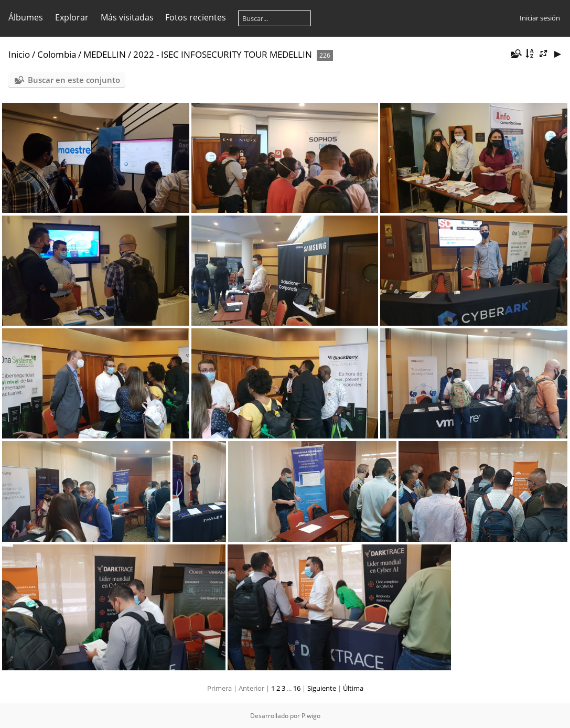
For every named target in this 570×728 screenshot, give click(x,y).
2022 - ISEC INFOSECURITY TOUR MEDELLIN (223, 54)
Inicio (19, 54)
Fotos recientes (196, 17)
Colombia (57, 54)
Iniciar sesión (540, 18)
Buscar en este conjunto (74, 80)
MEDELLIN (105, 54)
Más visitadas (127, 17)
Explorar (72, 17)
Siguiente (322, 688)
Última (353, 688)
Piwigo (311, 716)
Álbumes (26, 17)
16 (297, 688)
